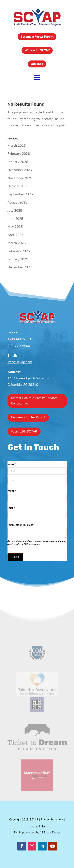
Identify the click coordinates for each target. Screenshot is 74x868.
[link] (37, 26)
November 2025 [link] (20, 178)
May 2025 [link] (15, 227)
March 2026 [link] (17, 146)
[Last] (37, 480)
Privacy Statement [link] (52, 820)
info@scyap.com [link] (20, 362)
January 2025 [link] (18, 259)
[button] (22, 846)
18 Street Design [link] (50, 832)
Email (16, 508)
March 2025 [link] (17, 243)
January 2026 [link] (18, 162)
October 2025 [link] (18, 186)
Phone (16, 491)
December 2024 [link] (20, 267)
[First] (37, 471)
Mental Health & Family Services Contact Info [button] (34, 401)
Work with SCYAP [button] (37, 50)
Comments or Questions (26, 525)
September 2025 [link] (20, 194)
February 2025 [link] (19, 251)
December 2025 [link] (20, 170)
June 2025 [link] (15, 219)
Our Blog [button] (37, 64)
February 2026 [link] (19, 154)
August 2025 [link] (17, 202)
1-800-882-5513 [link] (20, 339)
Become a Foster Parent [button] (37, 37)
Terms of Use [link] (37, 826)
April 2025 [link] (15, 235)
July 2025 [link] (15, 211)
